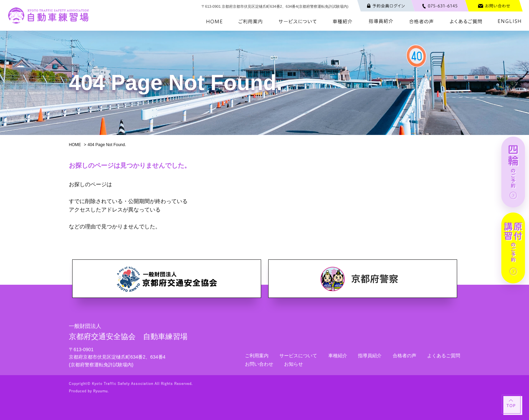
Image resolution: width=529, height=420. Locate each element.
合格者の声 (405, 356)
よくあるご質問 (444, 356)
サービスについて (298, 356)
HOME (75, 145)
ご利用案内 (257, 356)
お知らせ (294, 364)
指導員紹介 (370, 356)
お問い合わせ (259, 364)
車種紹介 (338, 356)
